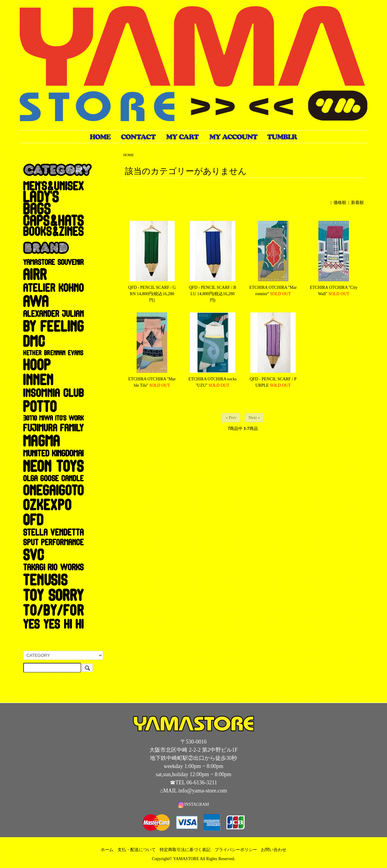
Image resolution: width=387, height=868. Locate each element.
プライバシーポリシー (236, 850)
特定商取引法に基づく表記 (185, 850)
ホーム (107, 850)
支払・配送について (137, 850)
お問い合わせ (274, 850)
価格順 (340, 203)
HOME (129, 155)
